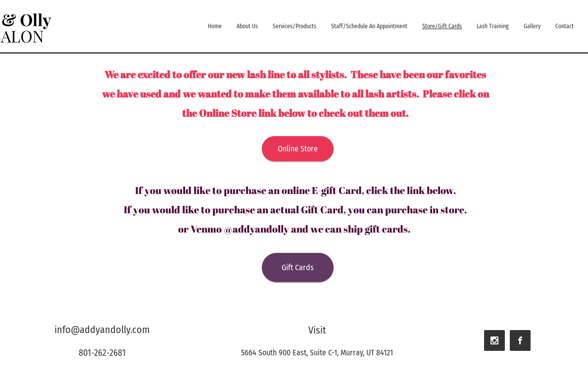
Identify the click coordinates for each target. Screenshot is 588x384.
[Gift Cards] (298, 267)
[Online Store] (298, 149)
